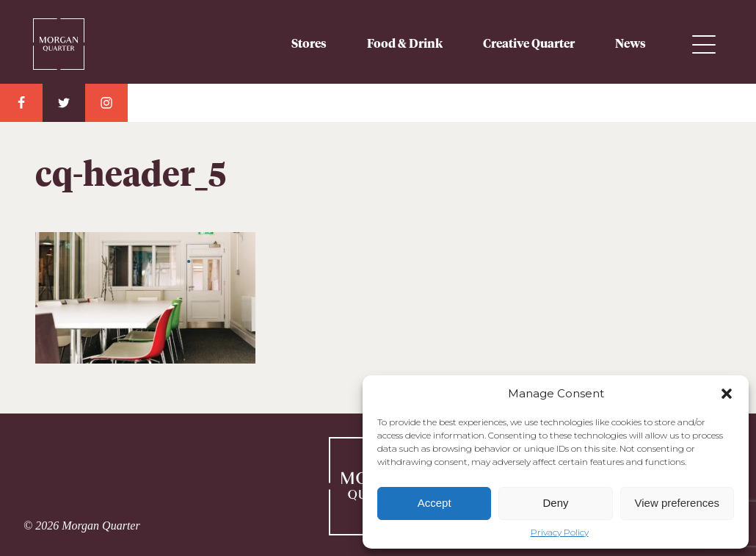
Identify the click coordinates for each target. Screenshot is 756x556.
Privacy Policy (560, 532)
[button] (727, 394)
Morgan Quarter (59, 38)
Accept (435, 503)
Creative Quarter (529, 44)
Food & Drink (405, 44)
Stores (309, 44)
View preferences (677, 503)
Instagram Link (106, 103)
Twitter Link (64, 103)
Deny (555, 503)
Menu (704, 44)
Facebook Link (21, 103)
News (630, 44)
